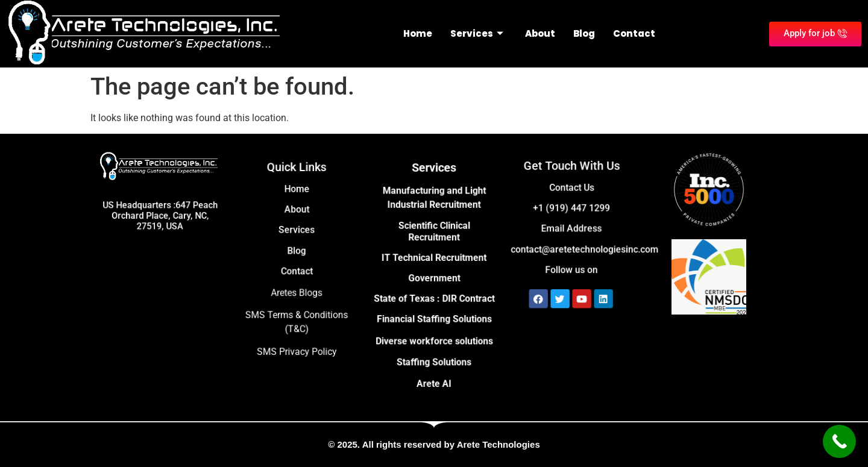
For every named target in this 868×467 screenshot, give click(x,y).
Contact (634, 33)
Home (418, 33)
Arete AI (434, 378)
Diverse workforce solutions (434, 337)
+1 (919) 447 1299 (572, 209)
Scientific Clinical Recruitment (434, 234)
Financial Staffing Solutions (434, 317)
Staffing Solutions (434, 358)
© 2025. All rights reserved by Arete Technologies (434, 444)
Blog (584, 33)
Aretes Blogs (297, 291)
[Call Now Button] (839, 441)
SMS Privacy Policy (296, 347)
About (540, 33)
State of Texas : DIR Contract (434, 297)
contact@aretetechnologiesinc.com (584, 247)
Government (434, 278)
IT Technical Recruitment (434, 259)
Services (477, 33)
